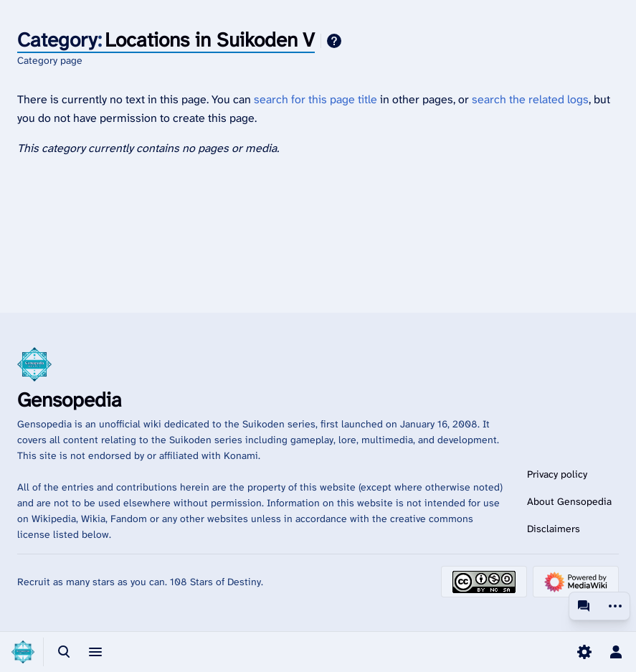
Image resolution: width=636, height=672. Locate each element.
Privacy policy (557, 474)
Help (334, 41)
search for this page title (315, 99)
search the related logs (530, 99)
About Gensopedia (569, 501)
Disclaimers (554, 529)
